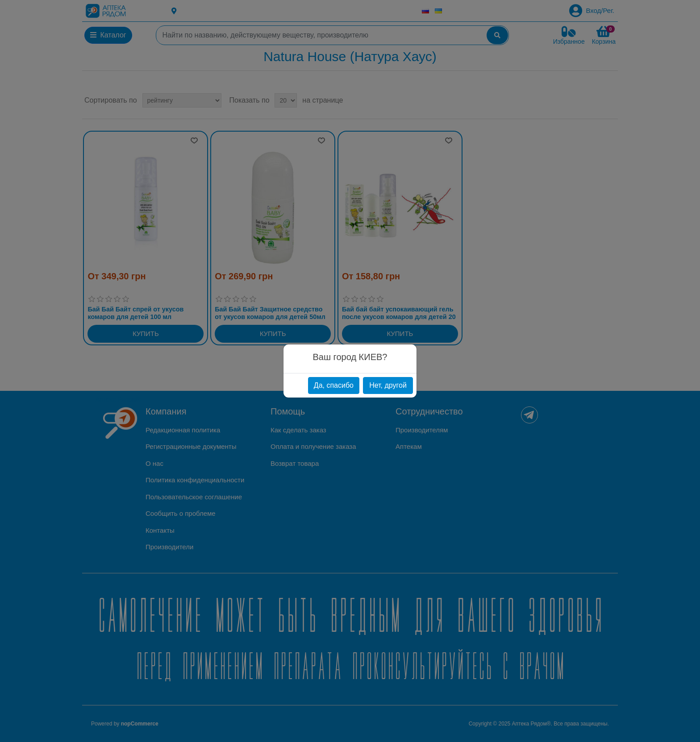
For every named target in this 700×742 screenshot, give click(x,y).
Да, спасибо (334, 385)
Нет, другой (388, 385)
